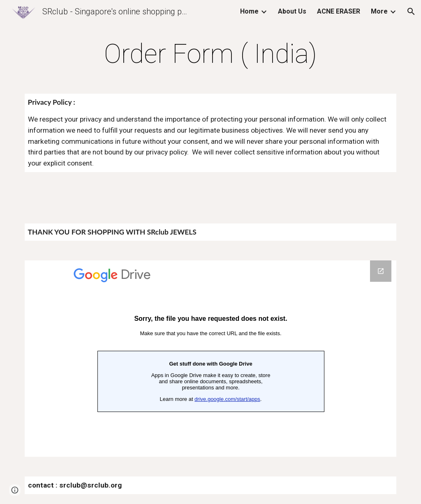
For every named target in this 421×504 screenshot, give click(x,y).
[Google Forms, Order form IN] (211, 359)
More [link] (379, 11)
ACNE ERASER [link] (339, 11)
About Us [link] (292, 11)
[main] (210, 54)
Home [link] (249, 11)
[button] (411, 12)
